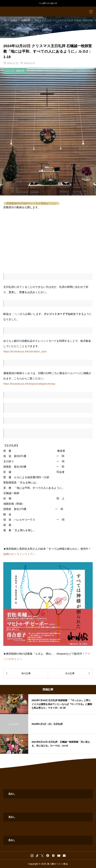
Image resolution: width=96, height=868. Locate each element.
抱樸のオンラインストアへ (19, 554)
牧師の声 (20, 71)
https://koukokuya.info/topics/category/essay (29, 384)
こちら (16, 314)
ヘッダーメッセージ (48, 3)
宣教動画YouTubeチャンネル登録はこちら (31, 203)
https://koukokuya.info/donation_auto (25, 351)
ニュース (10, 71)
